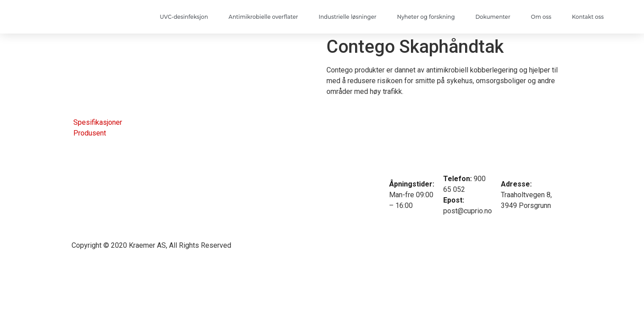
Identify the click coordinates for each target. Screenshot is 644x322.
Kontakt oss (588, 17)
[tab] (97, 123)
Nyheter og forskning (426, 17)
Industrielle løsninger (347, 17)
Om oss (541, 17)
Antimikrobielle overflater (263, 17)
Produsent (90, 133)
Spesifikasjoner (98, 122)
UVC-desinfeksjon (184, 17)
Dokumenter (493, 17)
